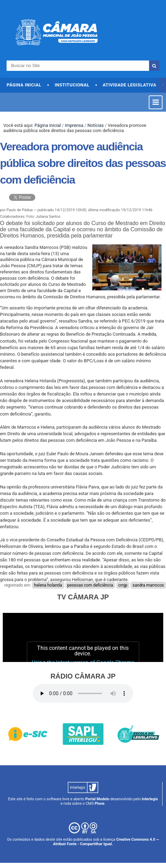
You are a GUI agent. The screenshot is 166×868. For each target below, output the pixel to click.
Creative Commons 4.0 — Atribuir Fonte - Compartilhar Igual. (106, 842)
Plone (100, 804)
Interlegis (150, 799)
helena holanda (48, 585)
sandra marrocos (148, 585)
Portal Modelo (97, 799)
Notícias (96, 125)
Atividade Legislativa (130, 85)
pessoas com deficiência (90, 585)
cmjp (123, 585)
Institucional (72, 85)
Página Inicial (24, 85)
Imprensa (74, 125)
